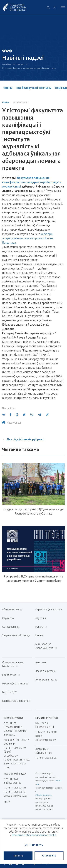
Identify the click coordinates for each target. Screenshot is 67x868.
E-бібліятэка (11, 675)
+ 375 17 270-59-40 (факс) (15, 750)
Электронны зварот (47, 680)
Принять (18, 856)
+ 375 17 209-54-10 (15, 788)
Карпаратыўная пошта (16, 701)
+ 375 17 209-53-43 (15, 792)
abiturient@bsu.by (46, 740)
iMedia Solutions (44, 795)
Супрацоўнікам (11, 627)
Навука (41, 627)
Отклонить (49, 856)
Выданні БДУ (9, 692)
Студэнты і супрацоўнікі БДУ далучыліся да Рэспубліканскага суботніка (33, 511)
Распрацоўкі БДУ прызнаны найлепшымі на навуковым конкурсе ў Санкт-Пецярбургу (33, 579)
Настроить (33, 845)
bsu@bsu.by (11, 756)
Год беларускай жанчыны (34, 88)
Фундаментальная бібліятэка (13, 664)
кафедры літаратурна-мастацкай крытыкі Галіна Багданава (28, 238)
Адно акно (41, 662)
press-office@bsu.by (16, 796)
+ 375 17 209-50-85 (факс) (46, 734)
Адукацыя (41, 618)
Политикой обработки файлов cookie (34, 835)
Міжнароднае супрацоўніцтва (46, 646)
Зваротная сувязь (46, 671)
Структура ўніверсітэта (49, 609)
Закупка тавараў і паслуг (16, 635)
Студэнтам (8, 618)
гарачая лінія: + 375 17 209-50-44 (17, 742)
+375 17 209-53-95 (46, 758)
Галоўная (7, 64)
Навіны (20, 64)
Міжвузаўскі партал (15, 684)
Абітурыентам (12, 609)
